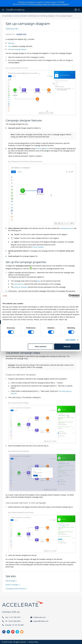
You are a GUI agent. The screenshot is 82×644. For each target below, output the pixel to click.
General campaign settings (17, 49)
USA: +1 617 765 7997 (13, 617)
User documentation (22, 16)
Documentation (8, 16)
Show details (71, 340)
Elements (11, 43)
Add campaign (11, 581)
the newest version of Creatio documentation (51, 4)
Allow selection (41, 347)
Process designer (38, 247)
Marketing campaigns (50, 16)
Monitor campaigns (13, 584)
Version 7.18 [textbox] (11, 29)
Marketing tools (36, 16)
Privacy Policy (33, 642)
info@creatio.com (40, 617)
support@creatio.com (41, 621)
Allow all (67, 347)
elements (38, 148)
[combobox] (12, 29)
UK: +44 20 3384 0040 (13, 621)
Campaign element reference (16, 588)
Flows (10, 46)
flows (47, 148)
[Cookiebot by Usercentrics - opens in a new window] (70, 296)
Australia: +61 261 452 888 (14, 625)
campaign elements (67, 228)
